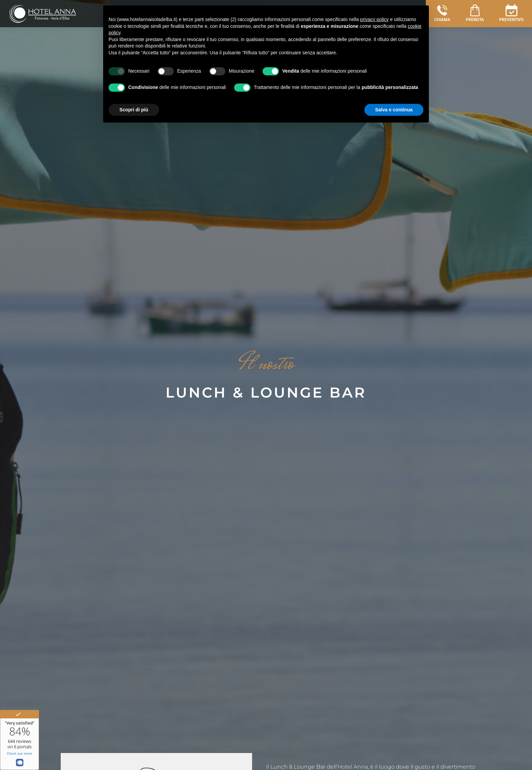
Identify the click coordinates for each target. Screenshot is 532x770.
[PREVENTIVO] (511, 10)
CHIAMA (442, 20)
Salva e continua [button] (394, 110)
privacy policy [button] (375, 19)
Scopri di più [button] (134, 110)
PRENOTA (475, 20)
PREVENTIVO (511, 20)
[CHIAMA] (442, 10)
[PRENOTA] (475, 10)
